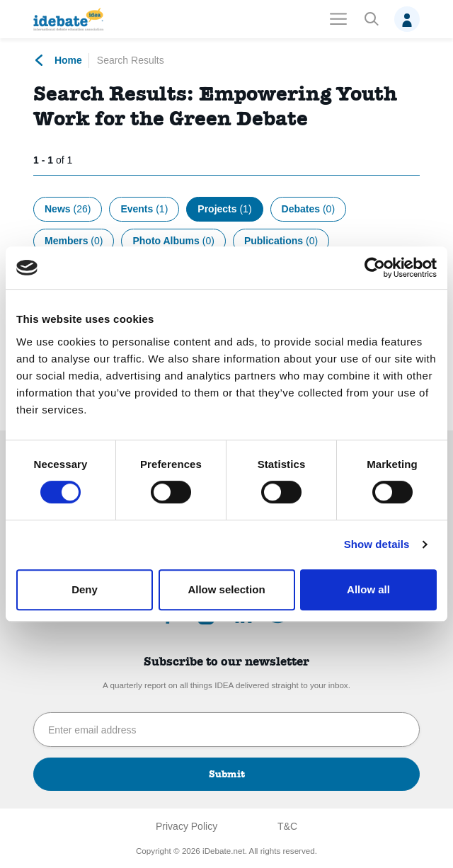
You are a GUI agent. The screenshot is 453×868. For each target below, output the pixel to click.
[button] (371, 19)
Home (58, 60)
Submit (227, 774)
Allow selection (226, 589)
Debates (308, 209)
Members (74, 241)
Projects (224, 209)
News (68, 209)
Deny (85, 589)
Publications (281, 241)
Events (144, 209)
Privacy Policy (187, 826)
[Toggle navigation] (338, 19)
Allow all (368, 589)
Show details (377, 544)
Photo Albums (173, 241)
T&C (287, 826)
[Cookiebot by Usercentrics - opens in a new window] (375, 268)
